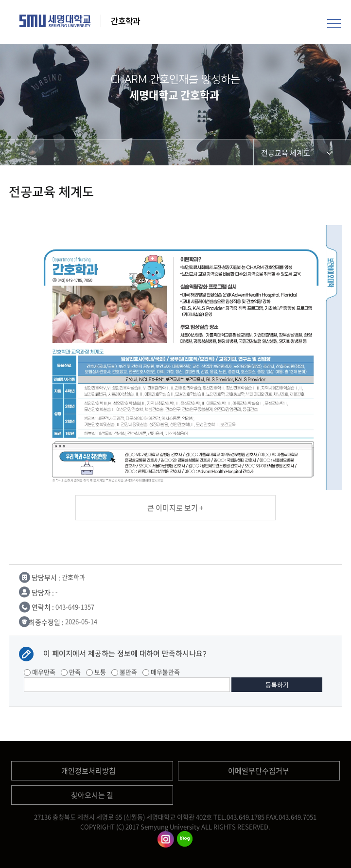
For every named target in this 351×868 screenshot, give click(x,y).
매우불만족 (161, 672)
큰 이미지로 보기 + (175, 508)
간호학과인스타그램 (166, 839)
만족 (71, 672)
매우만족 (40, 672)
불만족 (124, 672)
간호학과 (126, 21)
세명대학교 (55, 21)
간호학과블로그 (185, 839)
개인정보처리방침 (88, 771)
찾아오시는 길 (92, 795)
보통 (96, 672)
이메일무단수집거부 (259, 771)
